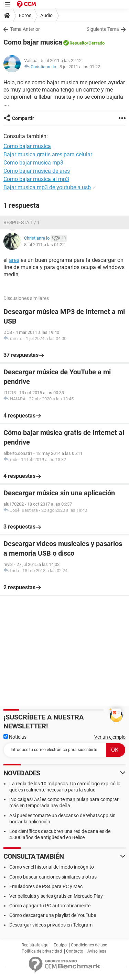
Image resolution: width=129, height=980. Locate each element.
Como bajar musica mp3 (33, 163)
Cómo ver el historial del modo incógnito (52, 867)
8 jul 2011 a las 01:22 (80, 67)
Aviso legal (98, 951)
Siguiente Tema (103, 29)
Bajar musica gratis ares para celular (48, 154)
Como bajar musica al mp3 (36, 179)
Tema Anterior (25, 29)
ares (14, 260)
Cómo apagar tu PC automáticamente (50, 906)
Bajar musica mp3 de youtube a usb (47, 187)
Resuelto (78, 43)
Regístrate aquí (36, 945)
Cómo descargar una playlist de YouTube (53, 915)
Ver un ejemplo (110, 737)
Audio (46, 15)
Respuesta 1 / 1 (22, 222)
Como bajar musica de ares (37, 171)
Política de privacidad (42, 951)
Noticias (15, 737)
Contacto (75, 951)
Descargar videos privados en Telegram (51, 925)
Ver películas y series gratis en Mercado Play (56, 896)
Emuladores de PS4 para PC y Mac (46, 886)
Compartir (23, 118)
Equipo (60, 945)
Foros (25, 15)
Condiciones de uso (89, 945)
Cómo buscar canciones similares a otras (53, 877)
